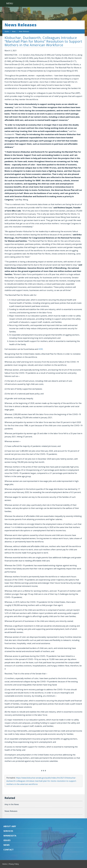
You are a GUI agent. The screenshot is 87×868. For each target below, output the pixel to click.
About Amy (10, 826)
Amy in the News (12, 804)
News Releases (21, 25)
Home (7, 31)
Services (8, 831)
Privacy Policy (14, 864)
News (14, 31)
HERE (41, 349)
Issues (7, 840)
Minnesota (10, 836)
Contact (9, 850)
